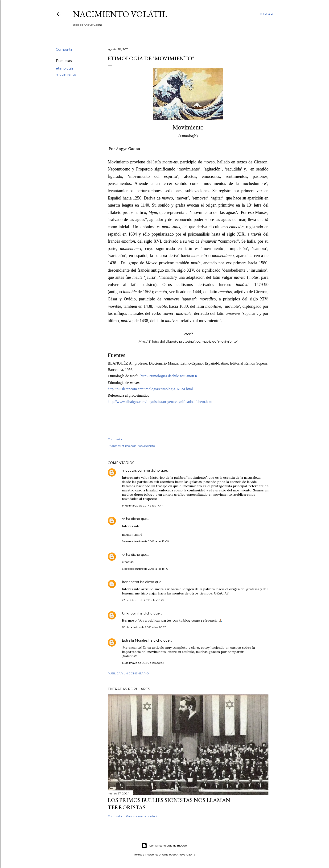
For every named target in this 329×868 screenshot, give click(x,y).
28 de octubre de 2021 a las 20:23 (144, 627)
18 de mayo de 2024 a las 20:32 (143, 663)
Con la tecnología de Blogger (165, 846)
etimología (65, 68)
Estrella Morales (135, 640)
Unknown (130, 613)
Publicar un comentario (128, 673)
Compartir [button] (64, 50)
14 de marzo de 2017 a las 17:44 (143, 505)
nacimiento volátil (120, 14)
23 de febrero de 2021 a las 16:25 (143, 600)
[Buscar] (266, 14)
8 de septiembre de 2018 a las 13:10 (145, 569)
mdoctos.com (133, 470)
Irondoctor (131, 582)
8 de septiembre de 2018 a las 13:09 (145, 541)
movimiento (66, 75)
